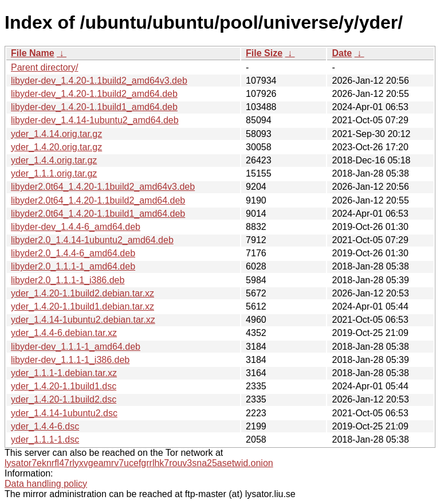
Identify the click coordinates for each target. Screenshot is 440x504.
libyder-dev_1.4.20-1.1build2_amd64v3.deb (99, 81)
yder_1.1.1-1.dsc (45, 439)
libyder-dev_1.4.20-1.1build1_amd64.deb (94, 107)
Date (342, 53)
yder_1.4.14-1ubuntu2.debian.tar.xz (83, 320)
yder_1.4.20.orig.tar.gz (56, 147)
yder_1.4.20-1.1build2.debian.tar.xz (82, 293)
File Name (33, 53)
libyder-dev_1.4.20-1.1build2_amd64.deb (94, 94)
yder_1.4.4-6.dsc (45, 426)
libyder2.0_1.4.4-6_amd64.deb (73, 253)
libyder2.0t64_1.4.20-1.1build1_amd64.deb (98, 214)
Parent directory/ (44, 67)
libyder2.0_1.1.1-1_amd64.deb (73, 266)
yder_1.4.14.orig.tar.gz (56, 134)
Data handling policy (46, 484)
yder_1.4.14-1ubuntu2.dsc (64, 413)
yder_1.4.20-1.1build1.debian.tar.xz (82, 306)
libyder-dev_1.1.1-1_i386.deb (70, 360)
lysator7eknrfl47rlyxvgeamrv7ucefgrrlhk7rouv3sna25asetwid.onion (139, 463)
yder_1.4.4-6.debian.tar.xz (64, 333)
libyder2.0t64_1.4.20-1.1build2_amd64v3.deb (103, 187)
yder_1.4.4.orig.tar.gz (54, 160)
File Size (264, 53)
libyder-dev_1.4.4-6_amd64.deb (76, 227)
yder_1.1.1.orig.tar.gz (54, 173)
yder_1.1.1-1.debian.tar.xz (64, 373)
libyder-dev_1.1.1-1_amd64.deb (76, 347)
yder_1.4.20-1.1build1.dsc (64, 386)
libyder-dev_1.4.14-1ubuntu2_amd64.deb (95, 120)
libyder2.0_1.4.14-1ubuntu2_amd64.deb (92, 240)
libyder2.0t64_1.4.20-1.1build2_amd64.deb (98, 200)
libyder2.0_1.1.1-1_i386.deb (68, 280)
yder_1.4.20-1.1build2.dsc (64, 399)
